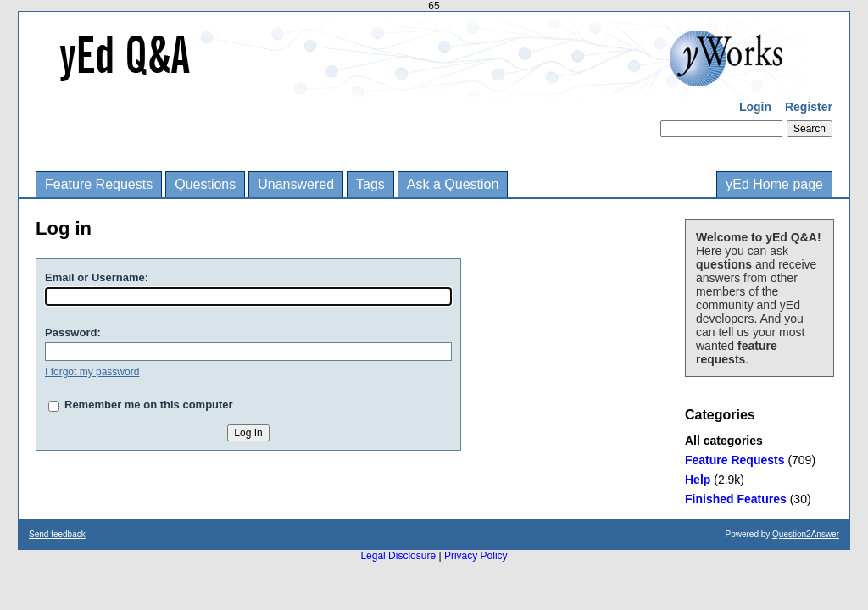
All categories (724, 441)
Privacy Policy (476, 556)
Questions (205, 184)
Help (698, 480)
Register (809, 107)
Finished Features (736, 499)
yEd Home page (774, 184)
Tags (370, 184)
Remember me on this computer (149, 405)
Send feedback (57, 534)
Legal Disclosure (398, 556)
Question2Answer (806, 534)
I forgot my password (92, 372)
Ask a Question (453, 184)
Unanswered (296, 184)
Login (755, 107)
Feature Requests (99, 184)
